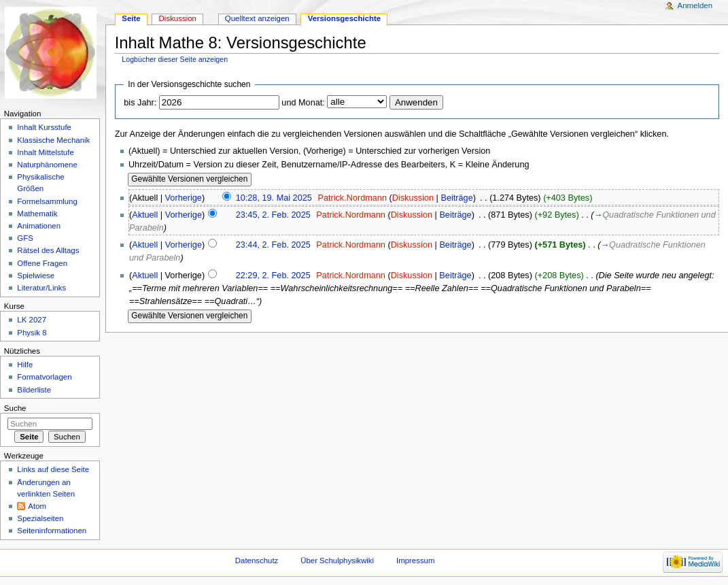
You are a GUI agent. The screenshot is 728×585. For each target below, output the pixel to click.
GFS (25, 238)
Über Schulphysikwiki (337, 561)
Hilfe (25, 365)
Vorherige (184, 198)
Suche (15, 408)
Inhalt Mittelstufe (45, 152)
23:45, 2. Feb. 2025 (273, 215)
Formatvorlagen (44, 377)
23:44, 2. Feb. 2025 (273, 245)
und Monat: (303, 103)
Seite (131, 18)
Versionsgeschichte (345, 18)
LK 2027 (32, 320)
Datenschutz (257, 561)
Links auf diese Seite (53, 469)
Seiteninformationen (52, 531)
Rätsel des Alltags (48, 250)
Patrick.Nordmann (352, 198)
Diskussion (413, 198)
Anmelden (695, 5)
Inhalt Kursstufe (44, 127)
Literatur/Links (41, 288)
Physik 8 (32, 333)
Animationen (39, 226)
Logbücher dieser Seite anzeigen (175, 59)
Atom (37, 506)
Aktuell (145, 215)
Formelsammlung (47, 201)
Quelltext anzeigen (257, 18)
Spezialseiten (40, 518)
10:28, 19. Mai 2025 (274, 198)
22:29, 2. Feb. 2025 (273, 275)
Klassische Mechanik (53, 140)
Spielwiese (36, 275)
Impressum (416, 561)
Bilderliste (34, 390)
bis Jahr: (140, 103)
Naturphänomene (47, 165)
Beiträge (456, 198)
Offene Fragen (42, 263)
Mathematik (37, 214)
